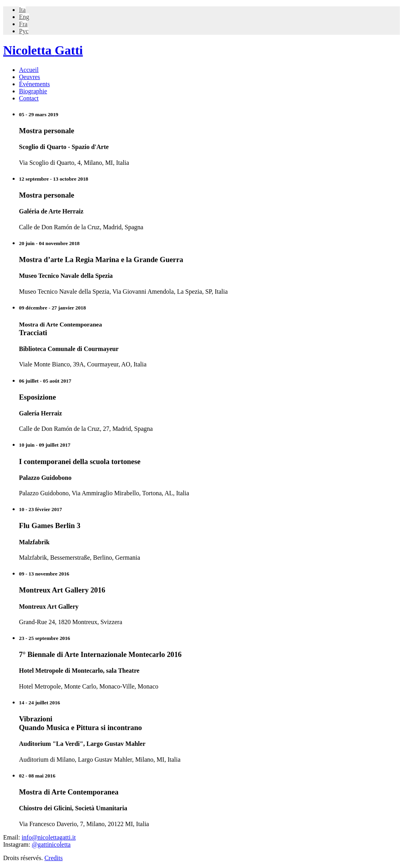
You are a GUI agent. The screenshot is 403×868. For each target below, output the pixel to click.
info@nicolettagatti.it (49, 837)
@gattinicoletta (51, 844)
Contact (29, 98)
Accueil (29, 70)
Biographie (33, 91)
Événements (34, 84)
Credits (53, 858)
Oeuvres (29, 77)
